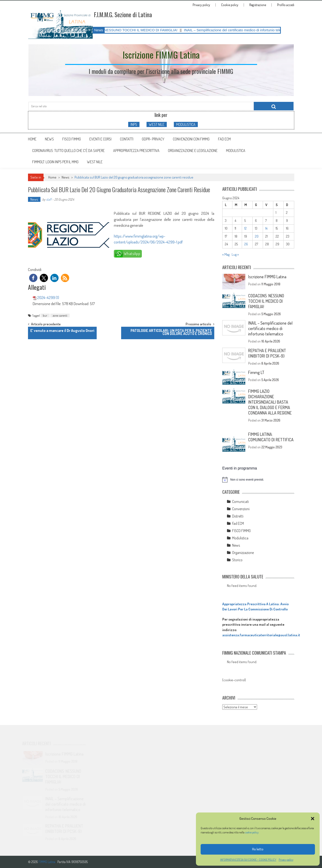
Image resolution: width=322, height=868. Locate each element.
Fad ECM (224, 139)
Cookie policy (230, 5)
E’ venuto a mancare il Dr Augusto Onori (62, 330)
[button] (313, 819)
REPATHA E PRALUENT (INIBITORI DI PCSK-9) (267, 353)
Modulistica (240, 538)
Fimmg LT (256, 372)
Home (32, 139)
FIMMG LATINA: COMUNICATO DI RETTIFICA (271, 437)
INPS (134, 124)
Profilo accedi (286, 5)
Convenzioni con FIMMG (191, 139)
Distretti (238, 516)
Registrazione (258, 5)
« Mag (226, 254)
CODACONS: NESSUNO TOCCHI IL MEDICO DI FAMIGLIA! (136, 30)
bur (45, 315)
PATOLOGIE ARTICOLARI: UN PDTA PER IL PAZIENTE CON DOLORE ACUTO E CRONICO (171, 332)
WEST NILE (157, 124)
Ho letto (258, 849)
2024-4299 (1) (48, 297)
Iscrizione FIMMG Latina (267, 277)
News (49, 139)
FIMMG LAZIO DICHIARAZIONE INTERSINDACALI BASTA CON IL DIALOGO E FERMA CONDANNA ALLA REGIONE (270, 402)
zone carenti (60, 315)
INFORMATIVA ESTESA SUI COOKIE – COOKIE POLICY (248, 860)
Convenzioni (241, 509)
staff (49, 199)
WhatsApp (132, 254)
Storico (237, 560)
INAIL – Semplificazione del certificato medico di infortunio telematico (245, 30)
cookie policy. (252, 832)
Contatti (127, 139)
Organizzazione (243, 553)
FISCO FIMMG (72, 139)
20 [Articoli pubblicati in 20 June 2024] (257, 236)
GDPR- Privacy (153, 139)
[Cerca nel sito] (274, 106)
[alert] (258, 480)
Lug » (235, 254)
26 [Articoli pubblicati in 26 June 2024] (246, 244)
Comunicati (241, 502)
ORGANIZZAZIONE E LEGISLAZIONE (193, 151)
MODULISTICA (186, 124)
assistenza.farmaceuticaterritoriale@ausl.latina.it (261, 635)
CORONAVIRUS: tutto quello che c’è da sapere (68, 151)
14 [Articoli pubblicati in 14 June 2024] (266, 228)
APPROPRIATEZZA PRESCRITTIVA (136, 151)
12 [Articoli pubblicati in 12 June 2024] (246, 228)
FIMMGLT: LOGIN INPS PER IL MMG (55, 162)
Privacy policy (286, 860)
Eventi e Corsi (100, 139)
